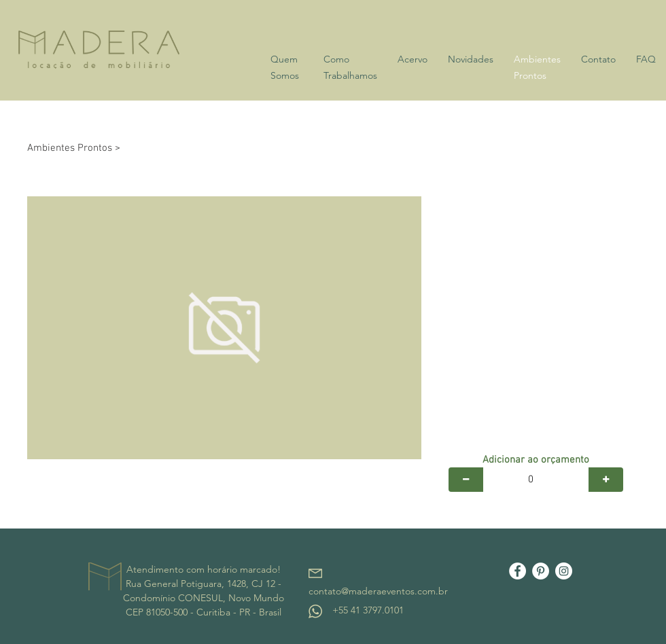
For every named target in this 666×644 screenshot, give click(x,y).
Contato (598, 59)
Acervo (413, 59)
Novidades (471, 59)
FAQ (646, 59)
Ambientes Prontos (70, 148)
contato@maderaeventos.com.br (378, 591)
